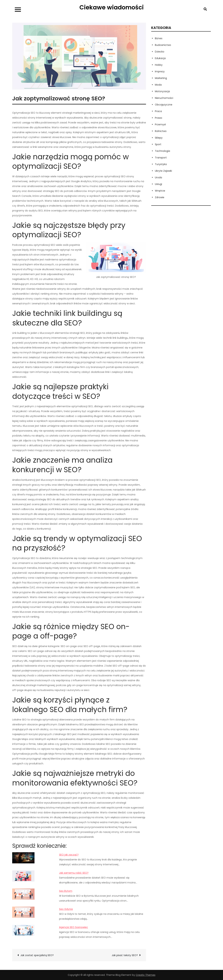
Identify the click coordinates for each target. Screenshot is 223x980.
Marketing (161, 78)
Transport (161, 158)
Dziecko (160, 52)
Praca (158, 111)
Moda (158, 85)
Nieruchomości (164, 98)
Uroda (158, 177)
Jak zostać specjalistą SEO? (37, 955)
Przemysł (160, 124)
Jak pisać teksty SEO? (125, 955)
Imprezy (160, 71)
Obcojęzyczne (164, 105)
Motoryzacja (162, 91)
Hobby (159, 65)
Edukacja (160, 58)
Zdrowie (160, 197)
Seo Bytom (66, 891)
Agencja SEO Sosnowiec (74, 927)
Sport (158, 144)
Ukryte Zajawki (163, 171)
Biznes (159, 38)
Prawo (159, 118)
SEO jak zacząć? (69, 855)
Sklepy (159, 138)
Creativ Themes (146, 975)
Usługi (158, 184)
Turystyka (161, 164)
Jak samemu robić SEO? (74, 873)
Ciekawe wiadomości (112, 7)
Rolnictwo (161, 131)
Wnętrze (160, 191)
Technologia (162, 151)
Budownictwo (163, 45)
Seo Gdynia (66, 909)
